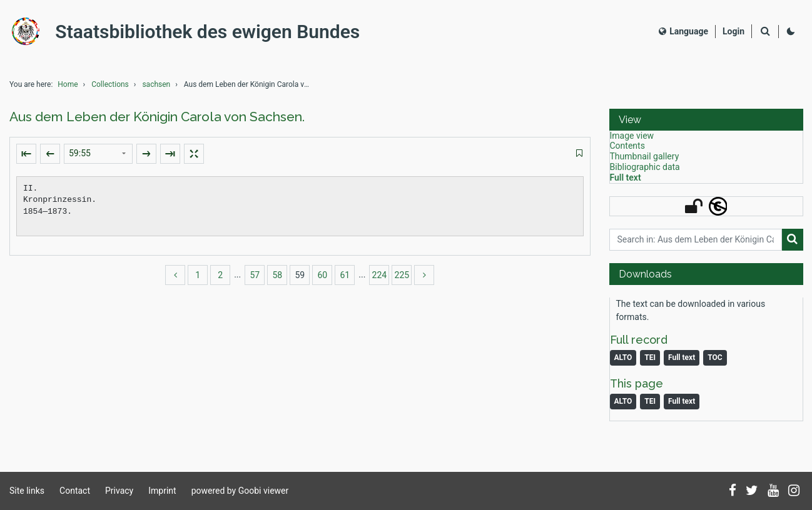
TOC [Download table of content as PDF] (715, 365)
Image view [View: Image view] (632, 142)
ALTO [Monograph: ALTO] (623, 365)
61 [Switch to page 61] (345, 282)
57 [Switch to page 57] (255, 282)
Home (68, 91)
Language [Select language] (683, 34)
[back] (175, 282)
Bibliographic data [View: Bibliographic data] (645, 174)
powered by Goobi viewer (240, 491)
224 (380, 282)
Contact (75, 491)
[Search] (765, 35)
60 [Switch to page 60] (322, 282)
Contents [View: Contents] (627, 153)
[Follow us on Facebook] (733, 491)
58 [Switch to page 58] (277, 282)
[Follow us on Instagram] (794, 491)
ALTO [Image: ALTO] (623, 409)
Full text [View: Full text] (626, 184)
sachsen (156, 91)
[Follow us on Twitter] (752, 491)
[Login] (733, 35)
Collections (110, 91)
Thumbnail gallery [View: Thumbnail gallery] (645, 164)
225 (402, 282)
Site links (27, 491)
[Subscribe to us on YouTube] (773, 491)
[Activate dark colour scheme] (791, 35)
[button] (706, 127)
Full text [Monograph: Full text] (682, 365)
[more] (424, 282)
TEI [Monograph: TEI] (650, 365)
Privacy (119, 491)
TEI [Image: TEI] (650, 409)
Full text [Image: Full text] (682, 409)
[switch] (579, 161)
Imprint (162, 491)
